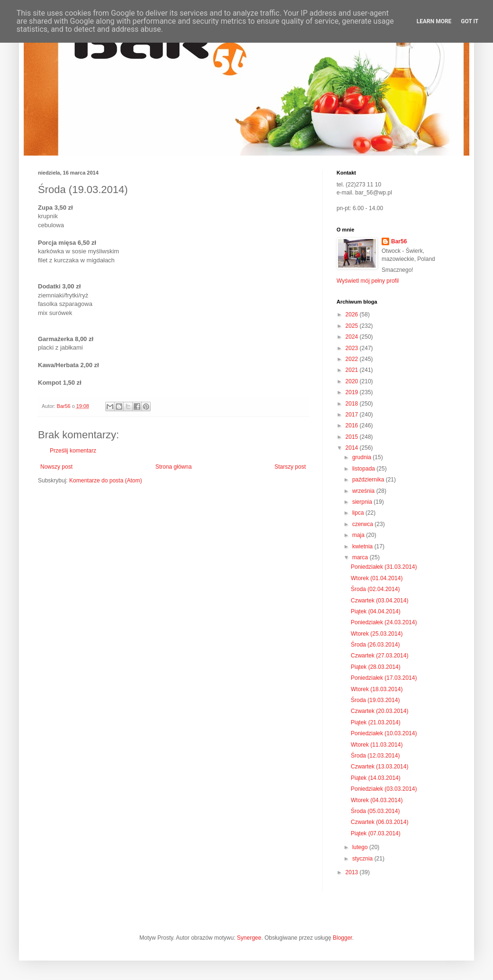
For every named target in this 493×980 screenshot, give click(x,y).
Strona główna (174, 467)
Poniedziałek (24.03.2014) (384, 622)
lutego (361, 847)
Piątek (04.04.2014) (376, 611)
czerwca (363, 524)
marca (361, 557)
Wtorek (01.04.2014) (377, 578)
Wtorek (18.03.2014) (377, 689)
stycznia (363, 859)
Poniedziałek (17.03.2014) (384, 678)
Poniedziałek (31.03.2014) (384, 567)
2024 (353, 337)
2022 (353, 359)
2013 (353, 872)
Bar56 (399, 241)
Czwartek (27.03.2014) (379, 656)
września (364, 491)
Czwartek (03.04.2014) (379, 601)
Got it (470, 21)
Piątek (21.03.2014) (376, 722)
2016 (353, 425)
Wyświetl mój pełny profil (368, 281)
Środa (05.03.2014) (375, 811)
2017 (353, 415)
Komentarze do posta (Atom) (105, 481)
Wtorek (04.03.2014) (377, 800)
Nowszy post (56, 467)
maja (359, 535)
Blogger (342, 938)
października (369, 480)
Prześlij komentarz (73, 451)
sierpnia (363, 502)
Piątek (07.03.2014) (376, 833)
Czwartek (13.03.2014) (379, 767)
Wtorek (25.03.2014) (377, 634)
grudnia (362, 457)
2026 (353, 314)
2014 (353, 448)
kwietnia (363, 546)
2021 (353, 370)
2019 (353, 392)
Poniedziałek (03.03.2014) (384, 789)
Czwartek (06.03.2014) (379, 822)
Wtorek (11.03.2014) (377, 745)
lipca (359, 513)
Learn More (434, 21)
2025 (353, 326)
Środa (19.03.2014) (375, 700)
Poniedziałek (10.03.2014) (384, 733)
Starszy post (290, 467)
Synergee (249, 938)
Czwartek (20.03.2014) (379, 711)
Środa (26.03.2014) (375, 645)
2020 (353, 381)
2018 (353, 404)
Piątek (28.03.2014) (376, 667)
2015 (353, 437)
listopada (364, 469)
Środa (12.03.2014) (375, 756)
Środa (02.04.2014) (375, 589)
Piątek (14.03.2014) (376, 778)
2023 (353, 348)
